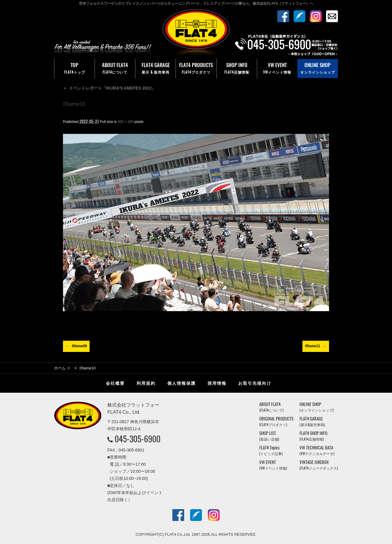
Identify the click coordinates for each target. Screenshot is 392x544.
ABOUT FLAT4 (115, 69)
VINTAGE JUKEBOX (319, 465)
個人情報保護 (182, 383)
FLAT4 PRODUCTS (196, 69)
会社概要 (115, 383)
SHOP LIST (269, 436)
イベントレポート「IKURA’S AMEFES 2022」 (109, 88)
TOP (74, 69)
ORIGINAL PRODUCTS (276, 422)
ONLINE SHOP (318, 69)
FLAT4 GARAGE (155, 69)
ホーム (60, 368)
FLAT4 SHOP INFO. (314, 436)
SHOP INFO (237, 69)
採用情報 (217, 383)
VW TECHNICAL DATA (317, 450)
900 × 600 (126, 122)
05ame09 (79, 346)
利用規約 (146, 383)
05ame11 (313, 346)
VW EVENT (277, 69)
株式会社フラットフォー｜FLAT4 (196, 33)
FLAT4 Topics (271, 450)
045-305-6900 (138, 439)
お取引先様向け (255, 383)
